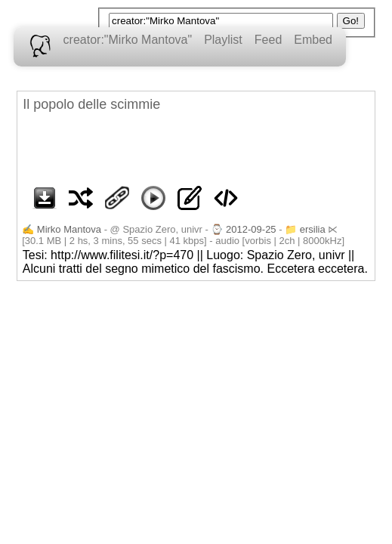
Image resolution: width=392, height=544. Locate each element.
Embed (313, 40)
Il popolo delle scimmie (91, 104)
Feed (268, 40)
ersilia (313, 229)
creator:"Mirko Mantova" (128, 40)
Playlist (223, 40)
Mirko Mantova (69, 229)
